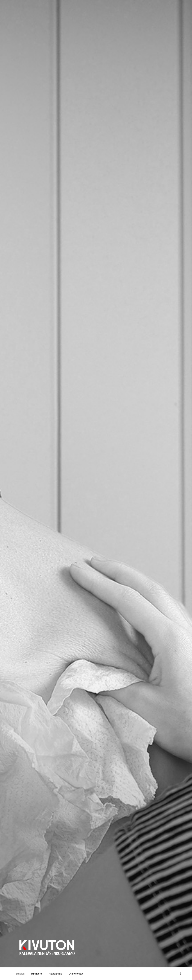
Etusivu (20, 974)
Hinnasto (37, 974)
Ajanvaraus (55, 974)
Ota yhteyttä (76, 974)
